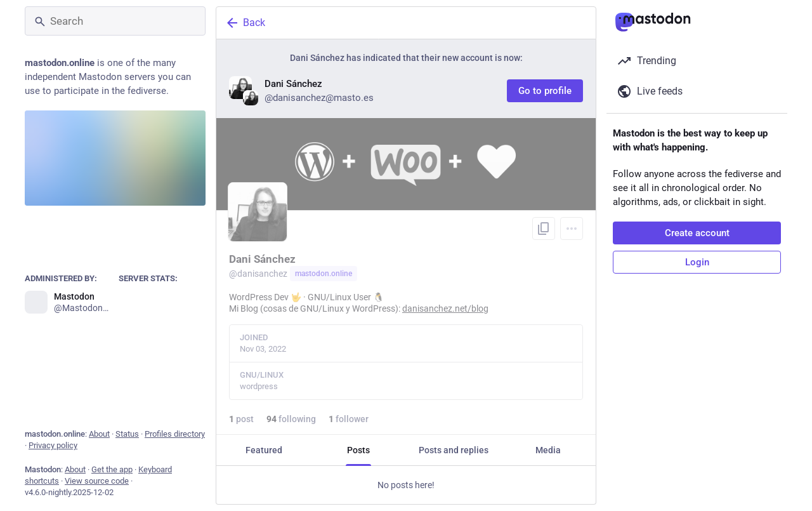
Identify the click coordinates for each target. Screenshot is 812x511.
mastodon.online (324, 274)
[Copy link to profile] (544, 229)
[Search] (115, 21)
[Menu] (572, 229)
